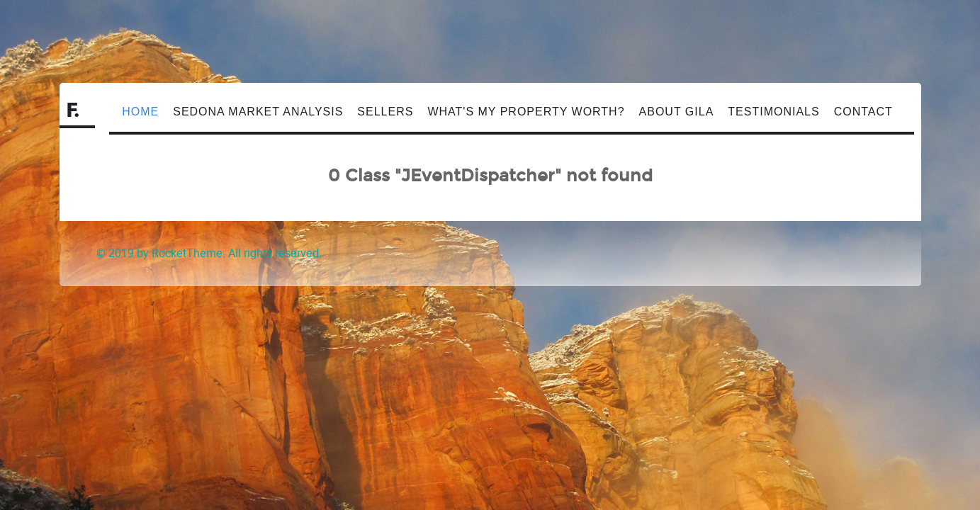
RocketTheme (187, 253)
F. (73, 111)
